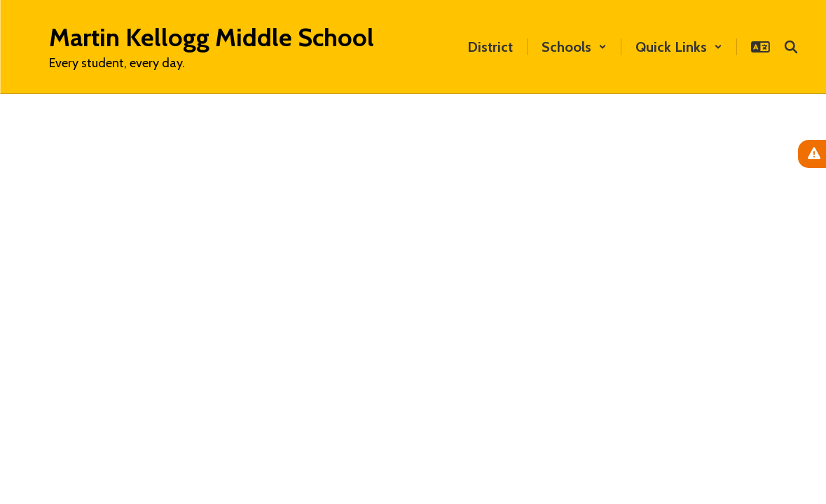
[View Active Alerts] (812, 154)
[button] (574, 47)
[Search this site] (791, 47)
